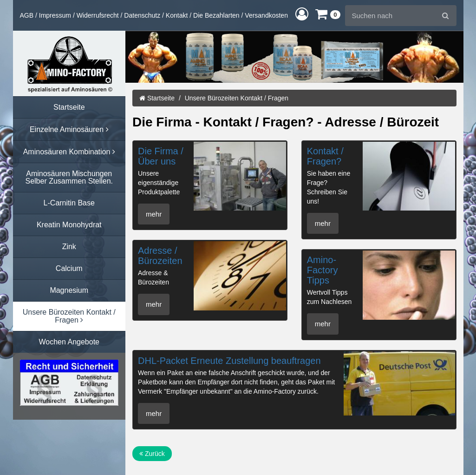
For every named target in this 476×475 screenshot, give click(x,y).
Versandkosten (266, 15)
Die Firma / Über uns (161, 156)
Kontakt (177, 15)
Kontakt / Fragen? (325, 156)
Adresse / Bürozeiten (160, 256)
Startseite (157, 98)
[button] (302, 14)
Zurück (152, 454)
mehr (154, 214)
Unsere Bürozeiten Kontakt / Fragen (237, 98)
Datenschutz (142, 15)
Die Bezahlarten (216, 15)
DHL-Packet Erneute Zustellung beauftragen (229, 361)
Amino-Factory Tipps (323, 270)
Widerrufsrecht (98, 15)
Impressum (55, 15)
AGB (27, 15)
